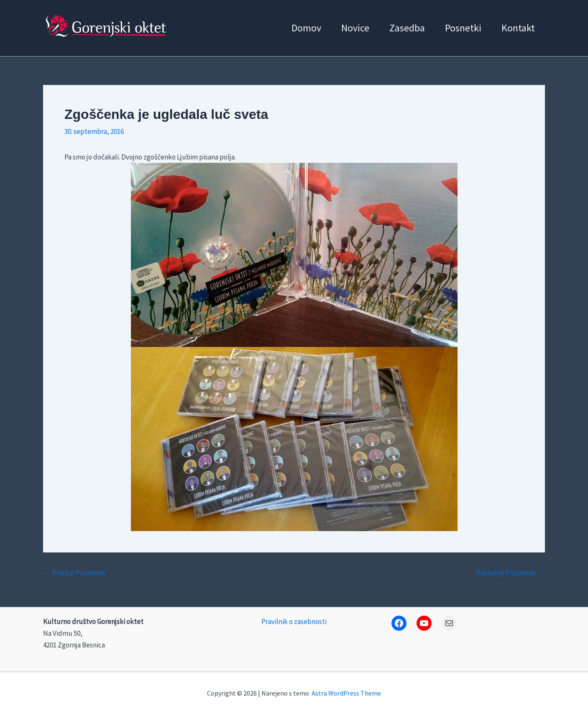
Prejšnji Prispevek (75, 573)
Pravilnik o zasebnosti (294, 622)
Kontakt (518, 28)
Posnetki (463, 28)
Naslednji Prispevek (510, 573)
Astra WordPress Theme (346, 693)
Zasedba (407, 28)
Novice (355, 28)
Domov (306, 28)
